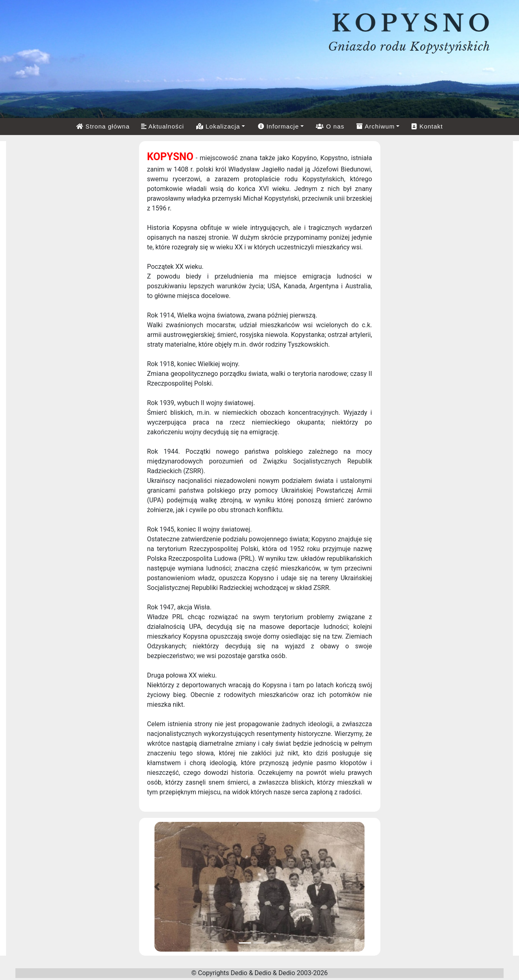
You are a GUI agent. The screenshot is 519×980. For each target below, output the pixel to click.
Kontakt (427, 126)
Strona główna (103, 126)
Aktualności (163, 126)
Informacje (278, 126)
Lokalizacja (218, 126)
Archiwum (375, 126)
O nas (330, 126)
